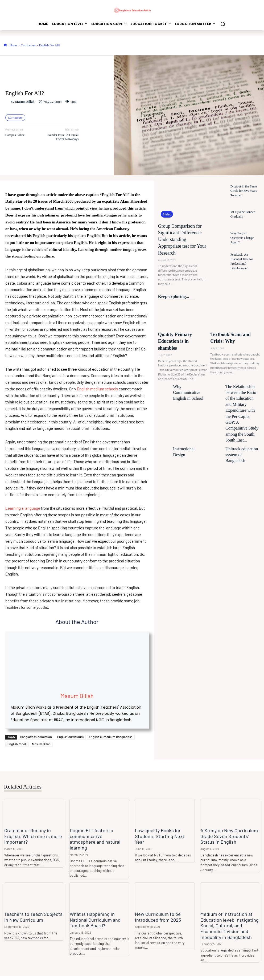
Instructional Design (184, 390)
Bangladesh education (36, 737)
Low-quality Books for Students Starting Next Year (162, 833)
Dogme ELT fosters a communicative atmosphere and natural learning (97, 836)
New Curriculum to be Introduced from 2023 (156, 910)
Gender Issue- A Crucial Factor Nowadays (63, 137)
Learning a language (23, 508)
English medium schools (97, 389)
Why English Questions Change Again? (243, 238)
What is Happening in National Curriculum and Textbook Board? (98, 913)
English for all (17, 744)
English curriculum (70, 737)
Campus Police (15, 135)
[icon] (5, 45)
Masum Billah (25, 102)
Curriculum (28, 45)
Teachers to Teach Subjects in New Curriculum (33, 910)
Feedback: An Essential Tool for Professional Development (243, 261)
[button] (223, 24)
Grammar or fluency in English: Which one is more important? (34, 833)
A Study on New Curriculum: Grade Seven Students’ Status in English (229, 836)
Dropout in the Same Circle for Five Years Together (245, 191)
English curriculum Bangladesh (111, 737)
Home (13, 45)
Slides (166, 215)
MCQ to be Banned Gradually (241, 214)
